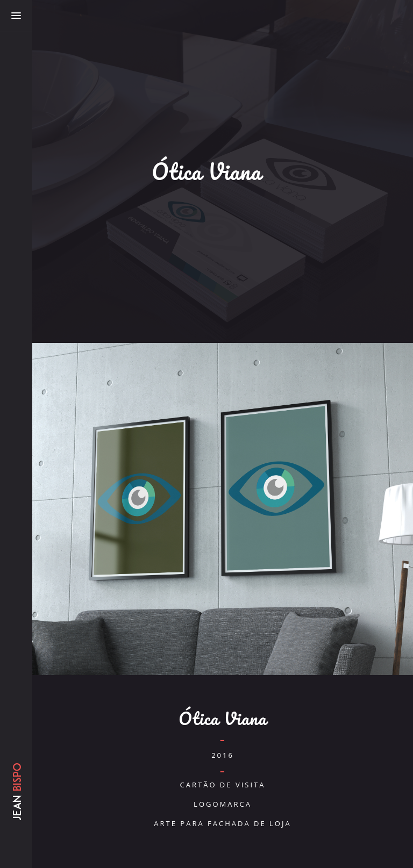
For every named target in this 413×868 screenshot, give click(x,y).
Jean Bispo (16, 809)
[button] (16, 16)
